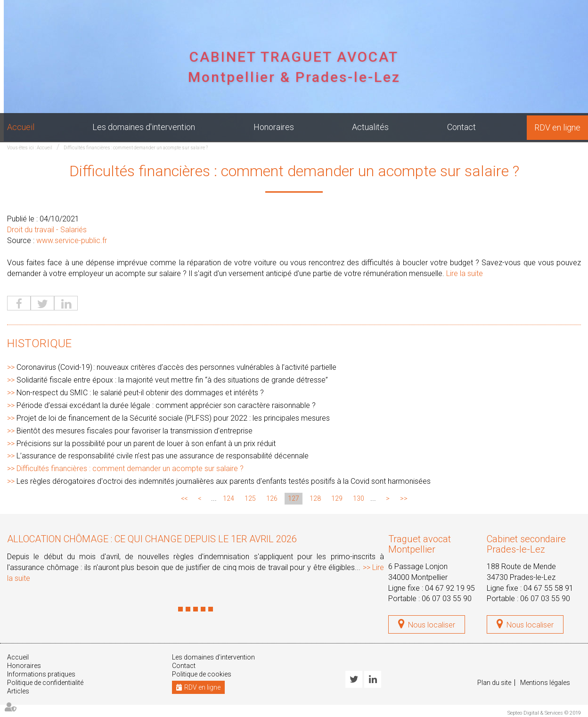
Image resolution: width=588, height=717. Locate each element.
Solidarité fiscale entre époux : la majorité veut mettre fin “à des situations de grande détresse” (172, 380)
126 (272, 498)
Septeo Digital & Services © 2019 (544, 713)
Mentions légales (545, 683)
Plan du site (494, 683)
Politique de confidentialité (45, 683)
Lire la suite (465, 273)
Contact (461, 127)
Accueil (21, 127)
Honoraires (274, 127)
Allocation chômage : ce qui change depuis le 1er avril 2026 (152, 539)
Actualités (370, 127)
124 (229, 498)
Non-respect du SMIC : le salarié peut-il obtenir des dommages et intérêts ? (140, 393)
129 (337, 498)
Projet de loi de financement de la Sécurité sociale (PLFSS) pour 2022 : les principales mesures (173, 418)
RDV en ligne (557, 127)
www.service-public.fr (72, 240)
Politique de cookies (202, 674)
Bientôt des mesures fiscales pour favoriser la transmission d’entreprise (135, 431)
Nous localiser (432, 625)
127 (294, 498)
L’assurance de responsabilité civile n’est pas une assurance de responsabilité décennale (163, 456)
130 (359, 498)
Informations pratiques (41, 674)
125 (250, 498)
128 (315, 498)
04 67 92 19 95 (450, 588)
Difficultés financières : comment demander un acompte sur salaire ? (136, 148)
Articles (18, 691)
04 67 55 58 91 (548, 588)
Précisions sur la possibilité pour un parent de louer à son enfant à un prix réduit (146, 444)
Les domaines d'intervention (144, 127)
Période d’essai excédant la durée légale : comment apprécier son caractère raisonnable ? (166, 405)
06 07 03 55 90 (447, 599)
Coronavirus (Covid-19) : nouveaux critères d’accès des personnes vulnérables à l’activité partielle (176, 367)
